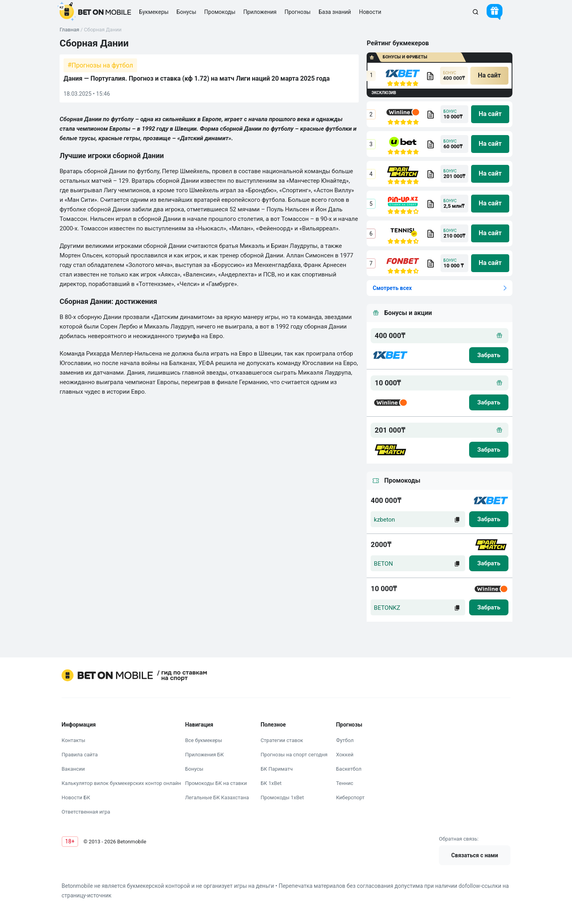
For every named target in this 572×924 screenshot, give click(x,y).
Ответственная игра (86, 812)
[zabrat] (489, 519)
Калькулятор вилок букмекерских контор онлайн (121, 783)
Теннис (345, 783)
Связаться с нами (475, 855)
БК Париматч (277, 769)
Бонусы (194, 769)
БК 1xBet (271, 783)
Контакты (73, 740)
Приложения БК (205, 755)
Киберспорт (350, 797)
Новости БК (76, 797)
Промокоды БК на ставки (216, 783)
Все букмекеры (204, 740)
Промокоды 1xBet (282, 797)
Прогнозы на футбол (102, 65)
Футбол (345, 740)
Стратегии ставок (282, 740)
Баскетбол (349, 769)
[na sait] (489, 76)
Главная (69, 30)
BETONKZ (387, 608)
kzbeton (384, 520)
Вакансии (73, 769)
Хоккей (345, 755)
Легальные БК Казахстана (217, 797)
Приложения (260, 12)
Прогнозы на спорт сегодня (294, 755)
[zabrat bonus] (489, 355)
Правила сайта (80, 755)
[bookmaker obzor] (430, 76)
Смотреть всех (392, 288)
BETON (383, 564)
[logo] (95, 12)
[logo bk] (390, 355)
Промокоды (220, 12)
